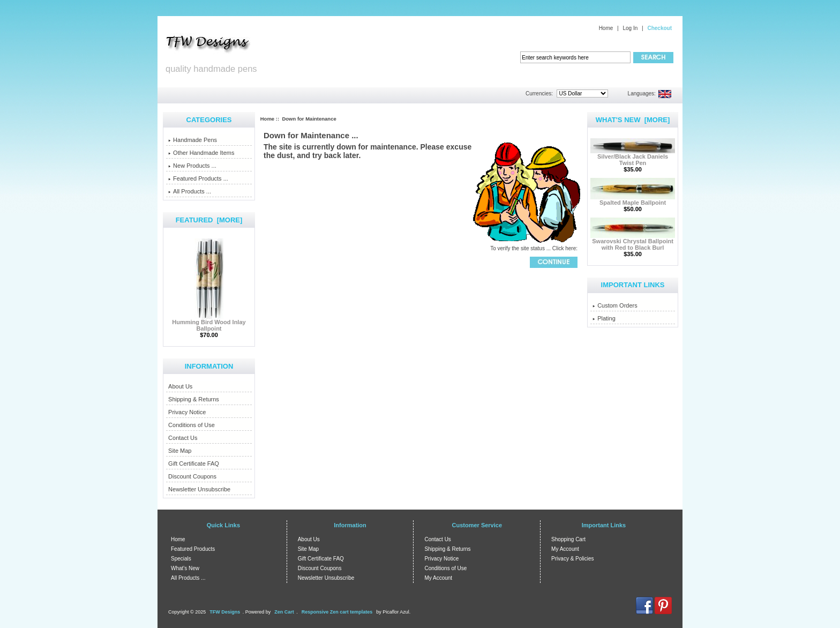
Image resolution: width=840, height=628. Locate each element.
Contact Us (183, 438)
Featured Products (193, 549)
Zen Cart (284, 612)
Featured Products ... (198, 178)
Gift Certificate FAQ (194, 463)
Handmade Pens (193, 140)
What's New (185, 568)
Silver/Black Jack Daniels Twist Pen (633, 157)
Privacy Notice (187, 412)
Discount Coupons (192, 476)
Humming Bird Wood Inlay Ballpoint (209, 323)
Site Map (180, 451)
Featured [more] (209, 220)
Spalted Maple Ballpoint (633, 200)
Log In (630, 28)
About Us (180, 386)
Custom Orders (615, 305)
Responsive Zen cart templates (337, 612)
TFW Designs (225, 612)
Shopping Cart (568, 539)
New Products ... (192, 166)
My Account (438, 578)
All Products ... (190, 191)
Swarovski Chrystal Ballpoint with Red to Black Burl (633, 242)
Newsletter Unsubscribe (199, 489)
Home (606, 28)
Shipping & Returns (194, 399)
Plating (604, 318)
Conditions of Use (192, 425)
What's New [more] (633, 120)
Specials (181, 559)
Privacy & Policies (572, 559)
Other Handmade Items (201, 153)
